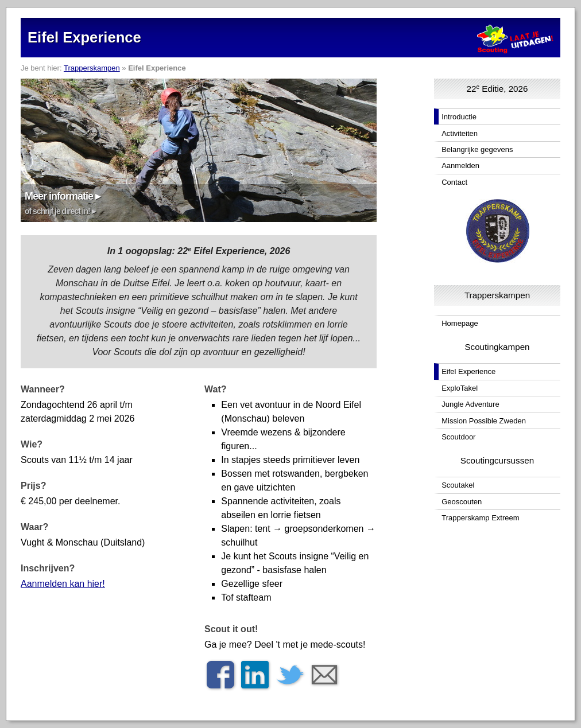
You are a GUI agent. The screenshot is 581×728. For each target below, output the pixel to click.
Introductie (459, 117)
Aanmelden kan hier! (63, 584)
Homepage (460, 323)
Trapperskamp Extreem (480, 518)
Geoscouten (462, 502)
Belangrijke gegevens (477, 149)
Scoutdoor (458, 437)
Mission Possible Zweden (484, 421)
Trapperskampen (92, 68)
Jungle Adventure (470, 404)
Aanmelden (460, 166)
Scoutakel (458, 485)
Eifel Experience (468, 371)
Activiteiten (460, 133)
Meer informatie (59, 196)
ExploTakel (460, 388)
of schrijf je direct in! (57, 211)
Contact (454, 182)
